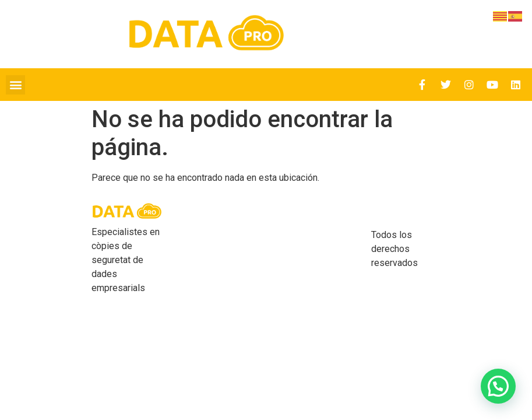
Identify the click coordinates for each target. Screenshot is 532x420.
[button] (15, 85)
